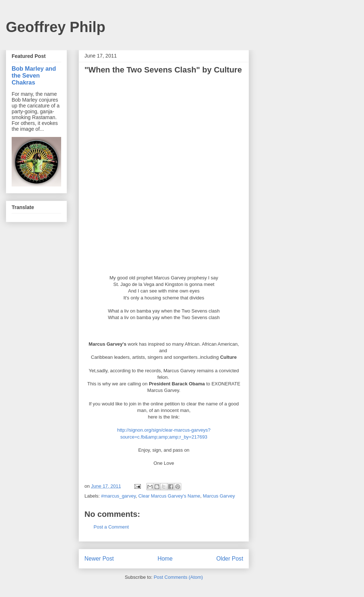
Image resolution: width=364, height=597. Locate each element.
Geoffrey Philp (56, 27)
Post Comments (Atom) (178, 577)
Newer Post (99, 559)
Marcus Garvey (219, 496)
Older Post (230, 559)
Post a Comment (111, 527)
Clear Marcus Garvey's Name (169, 496)
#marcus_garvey (118, 496)
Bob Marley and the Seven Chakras (34, 75)
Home (165, 559)
